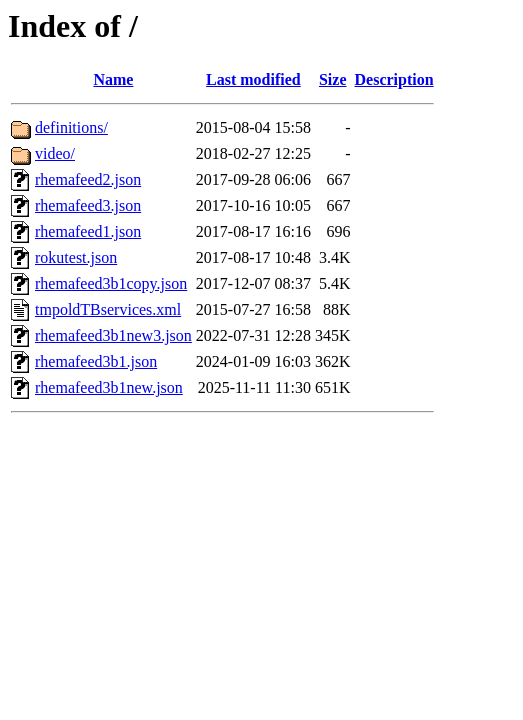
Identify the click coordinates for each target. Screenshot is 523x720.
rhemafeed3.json (88, 205)
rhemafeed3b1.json (96, 361)
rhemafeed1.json (88, 231)
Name (113, 79)
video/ (55, 153)
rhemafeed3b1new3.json (113, 335)
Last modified (253, 79)
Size (333, 79)
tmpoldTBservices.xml (108, 309)
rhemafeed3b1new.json (109, 387)
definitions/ (71, 127)
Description (394, 79)
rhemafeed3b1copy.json (111, 283)
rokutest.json (76, 257)
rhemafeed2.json (88, 179)
